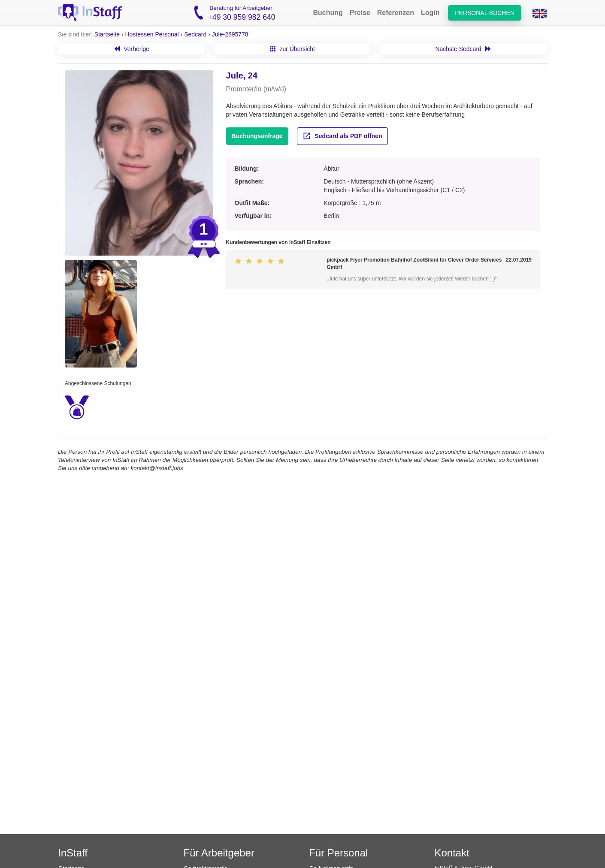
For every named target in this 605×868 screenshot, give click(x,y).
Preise (360, 13)
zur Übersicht (292, 49)
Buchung (328, 13)
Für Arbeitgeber (219, 853)
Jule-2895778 (230, 34)
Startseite (107, 34)
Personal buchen (485, 13)
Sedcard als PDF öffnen (342, 136)
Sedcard (195, 34)
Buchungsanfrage (257, 136)
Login (430, 13)
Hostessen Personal (152, 34)
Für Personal (338, 853)
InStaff (73, 853)
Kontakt (452, 853)
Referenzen (396, 13)
